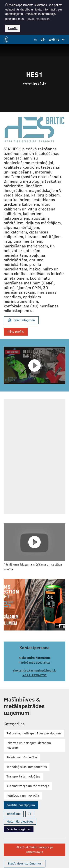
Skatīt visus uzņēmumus (25, 863)
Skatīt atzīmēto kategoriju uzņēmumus (35, 849)
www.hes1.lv (35, 83)
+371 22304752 (35, 675)
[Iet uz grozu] (43, 39)
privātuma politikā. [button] (39, 19)
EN (35, 39)
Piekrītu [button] (13, 28)
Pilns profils (16, 331)
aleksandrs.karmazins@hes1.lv (34, 670)
